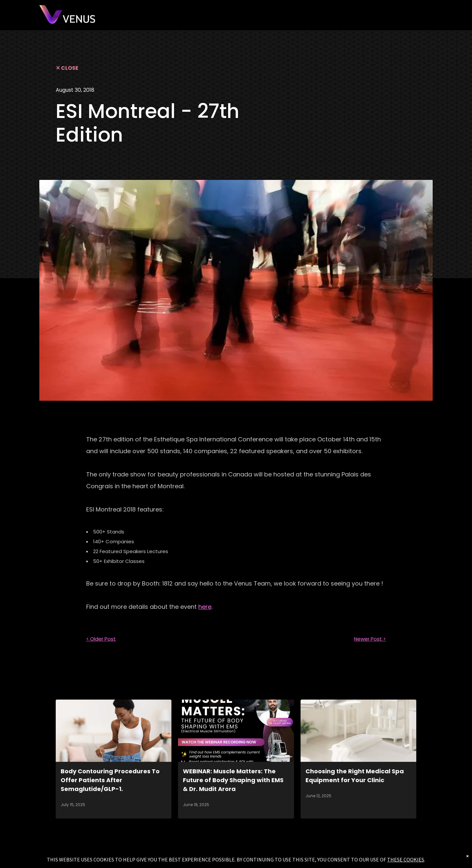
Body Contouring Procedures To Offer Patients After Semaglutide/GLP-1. (110, 780)
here (205, 607)
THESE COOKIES (406, 859)
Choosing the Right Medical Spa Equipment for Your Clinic (355, 776)
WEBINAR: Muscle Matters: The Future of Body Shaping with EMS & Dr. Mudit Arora (233, 780)
